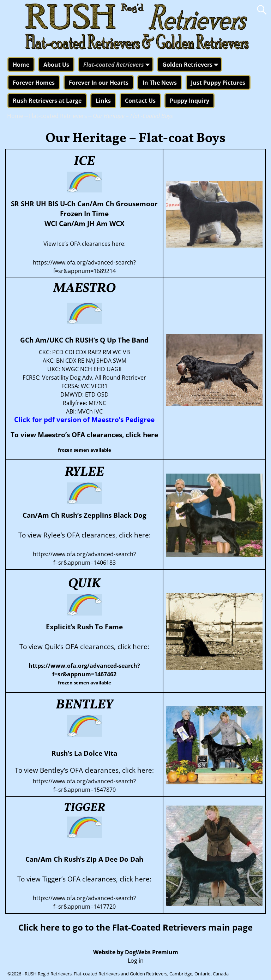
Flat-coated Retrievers (118, 65)
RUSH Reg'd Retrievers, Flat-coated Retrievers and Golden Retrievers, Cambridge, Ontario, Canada (127, 974)
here (50, 927)
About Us (56, 65)
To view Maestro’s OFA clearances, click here (84, 435)
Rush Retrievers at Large (47, 101)
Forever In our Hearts (99, 83)
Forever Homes (34, 83)
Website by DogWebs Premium (136, 952)
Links (103, 101)
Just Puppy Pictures (218, 83)
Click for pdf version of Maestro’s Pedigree (84, 419)
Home (21, 65)
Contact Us (140, 101)
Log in (136, 961)
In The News (160, 83)
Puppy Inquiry (189, 101)
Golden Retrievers (192, 65)
